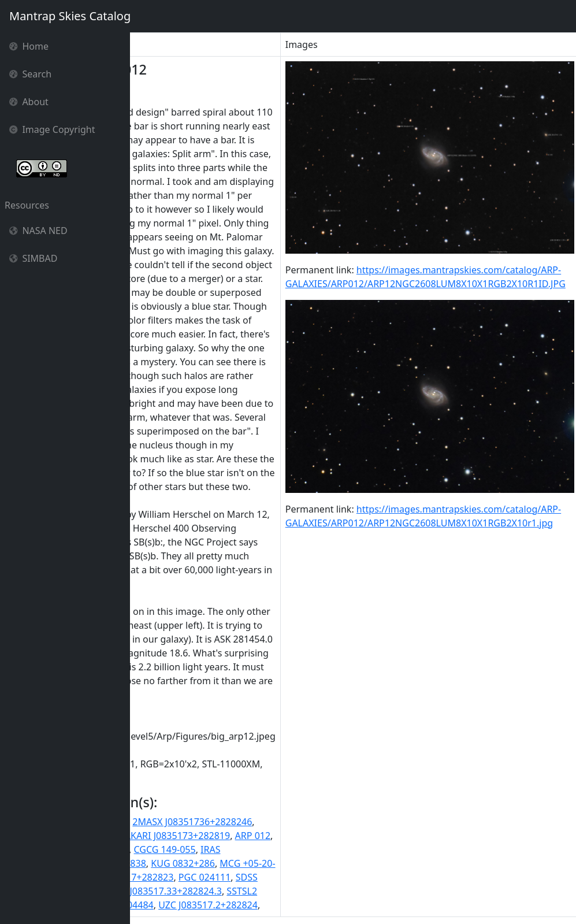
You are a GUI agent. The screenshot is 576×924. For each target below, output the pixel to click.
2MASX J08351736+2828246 (319, 822)
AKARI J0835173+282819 (304, 836)
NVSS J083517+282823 (252, 877)
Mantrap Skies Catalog (70, 16)
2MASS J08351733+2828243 (195, 822)
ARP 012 (379, 836)
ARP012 (152, 849)
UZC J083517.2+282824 (335, 905)
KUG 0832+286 (310, 863)
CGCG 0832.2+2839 (215, 849)
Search (30, 74)
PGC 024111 (331, 877)
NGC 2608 (178, 877)
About (29, 102)
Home (29, 46)
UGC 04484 (256, 905)
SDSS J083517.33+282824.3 (291, 891)
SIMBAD (33, 258)
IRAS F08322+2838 (233, 863)
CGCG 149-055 (291, 849)
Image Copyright (52, 129)
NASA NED (38, 231)
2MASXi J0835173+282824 (191, 836)
